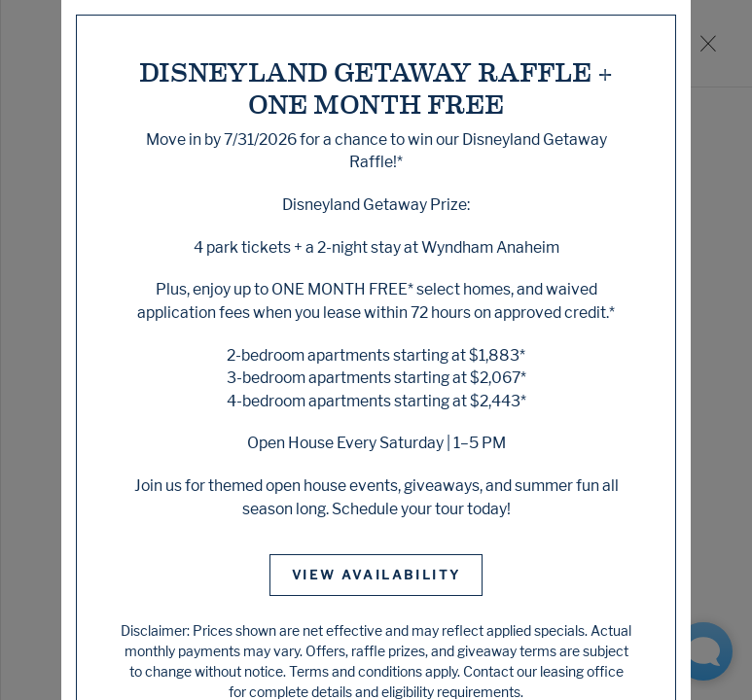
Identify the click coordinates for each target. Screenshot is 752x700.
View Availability (376, 575)
